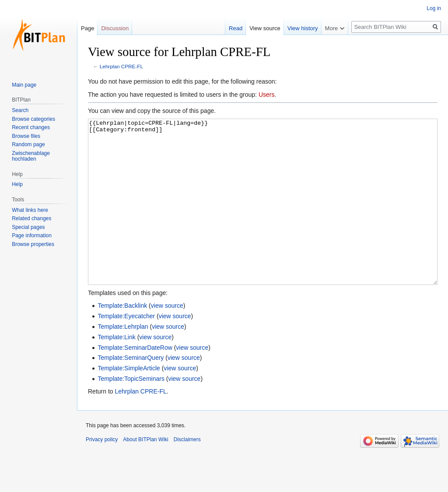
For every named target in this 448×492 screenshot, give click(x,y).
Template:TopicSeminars (131, 411)
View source (265, 28)
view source (167, 338)
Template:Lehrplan (123, 359)
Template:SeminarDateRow (135, 380)
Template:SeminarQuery (131, 390)
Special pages (28, 227)
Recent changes (31, 127)
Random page (28, 144)
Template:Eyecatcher (126, 349)
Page (87, 28)
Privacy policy (102, 472)
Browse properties (33, 244)
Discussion (115, 28)
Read (236, 28)
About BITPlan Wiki (145, 472)
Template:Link (116, 370)
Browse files (26, 136)
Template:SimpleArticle (129, 401)
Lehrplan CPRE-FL (121, 66)
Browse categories (33, 119)
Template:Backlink (122, 338)
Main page (24, 85)
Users (267, 95)
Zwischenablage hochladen (31, 156)
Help (17, 184)
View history (303, 28)
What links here (30, 210)
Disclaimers (187, 472)
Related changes (31, 218)
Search (20, 110)
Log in (434, 8)
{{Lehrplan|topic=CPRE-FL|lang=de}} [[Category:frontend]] (263, 218)
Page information (32, 235)
